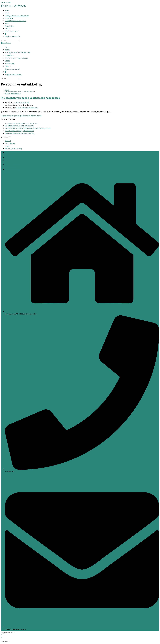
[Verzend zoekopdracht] (20, 79)
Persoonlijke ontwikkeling (13, 93)
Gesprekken (9, 55)
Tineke (7, 50)
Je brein (19, 108)
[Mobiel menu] (6, 43)
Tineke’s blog (10, 63)
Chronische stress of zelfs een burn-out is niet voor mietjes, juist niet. (28, 128)
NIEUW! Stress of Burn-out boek (16, 58)
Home (7, 47)
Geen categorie (10, 143)
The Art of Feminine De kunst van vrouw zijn (20, 126)
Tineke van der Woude (13, 6)
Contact (8, 66)
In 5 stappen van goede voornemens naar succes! (31, 98)
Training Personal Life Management (17, 52)
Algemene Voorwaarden (13, 153)
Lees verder (21, 116)
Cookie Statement (11, 155)
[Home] (7, 90)
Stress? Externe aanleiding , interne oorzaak (19, 131)
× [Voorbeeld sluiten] (1, 635)
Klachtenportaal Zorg (12, 158)
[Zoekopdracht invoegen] (10, 40)
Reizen (7, 61)
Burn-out (8, 141)
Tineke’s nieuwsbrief (12, 69)
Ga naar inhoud (6, 2)
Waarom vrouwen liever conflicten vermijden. (20, 133)
